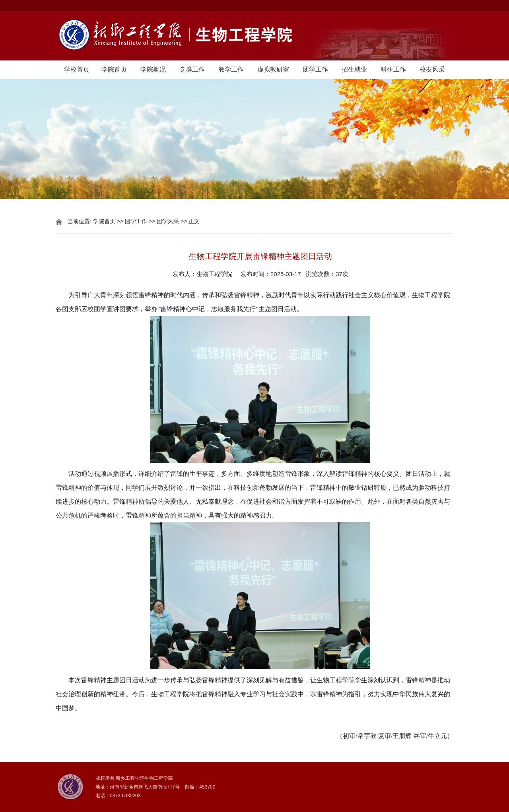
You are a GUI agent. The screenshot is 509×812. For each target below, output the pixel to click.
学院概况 (153, 69)
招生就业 (354, 69)
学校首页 (77, 69)
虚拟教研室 (273, 69)
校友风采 (432, 69)
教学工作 (231, 69)
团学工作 (315, 69)
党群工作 (192, 69)
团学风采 (168, 221)
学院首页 (114, 69)
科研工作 (393, 69)
